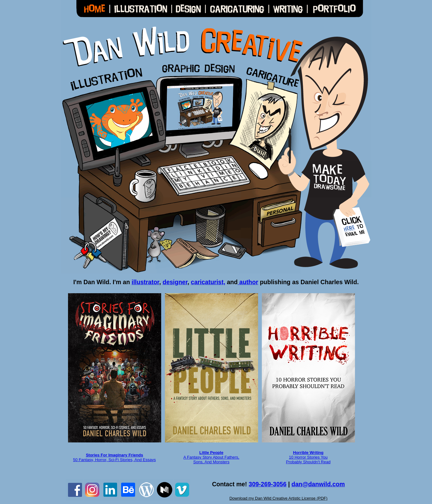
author (248, 282)
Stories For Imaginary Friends (114, 455)
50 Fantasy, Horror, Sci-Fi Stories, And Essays (114, 460)
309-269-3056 (268, 484)
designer (175, 282)
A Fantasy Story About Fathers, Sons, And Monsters (211, 460)
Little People (211, 453)
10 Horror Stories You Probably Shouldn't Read (308, 457)
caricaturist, (208, 282)
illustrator (146, 282)
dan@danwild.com (318, 484)
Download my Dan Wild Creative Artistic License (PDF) (279, 498)
